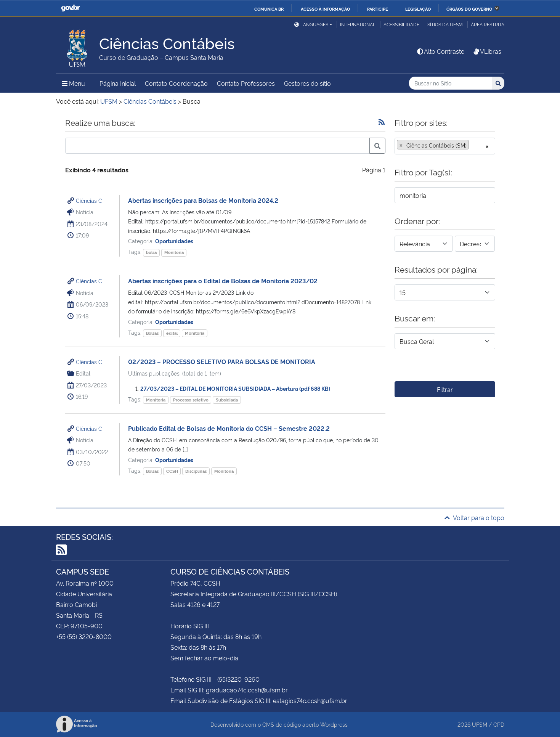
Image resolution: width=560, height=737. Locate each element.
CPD (499, 724)
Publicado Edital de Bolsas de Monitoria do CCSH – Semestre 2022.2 (229, 428)
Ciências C (89, 200)
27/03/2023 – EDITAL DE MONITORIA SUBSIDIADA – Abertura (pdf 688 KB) (235, 388)
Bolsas (152, 333)
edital (172, 333)
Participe (378, 9)
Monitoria (174, 252)
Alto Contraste (440, 51)
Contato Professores (246, 83)
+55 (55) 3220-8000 (84, 636)
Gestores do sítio (307, 83)
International (358, 24)
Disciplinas (196, 471)
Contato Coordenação (176, 83)
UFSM (480, 724)
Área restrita (488, 24)
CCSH (172, 471)
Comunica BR (269, 9)
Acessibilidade (401, 24)
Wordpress (334, 724)
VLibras (487, 51)
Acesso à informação (325, 9)
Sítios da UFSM (445, 24)
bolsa (151, 252)
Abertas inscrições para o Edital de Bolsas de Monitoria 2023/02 (223, 281)
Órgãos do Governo (469, 9)
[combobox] (445, 146)
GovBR (71, 8)
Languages (311, 24)
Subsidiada (227, 400)
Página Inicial (118, 83)
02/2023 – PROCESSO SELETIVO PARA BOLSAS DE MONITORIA (222, 361)
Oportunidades (174, 241)
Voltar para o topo (474, 517)
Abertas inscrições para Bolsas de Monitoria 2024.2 (203, 200)
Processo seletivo (191, 400)
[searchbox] (473, 145)
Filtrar (445, 389)
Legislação (418, 9)
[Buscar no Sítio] (451, 83)
